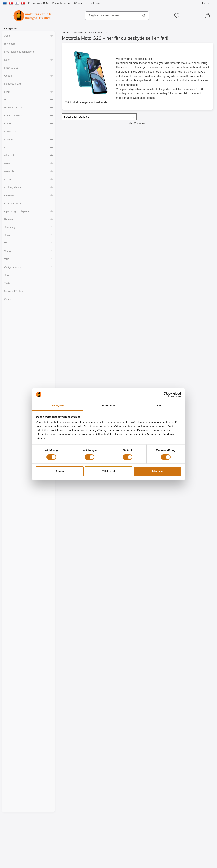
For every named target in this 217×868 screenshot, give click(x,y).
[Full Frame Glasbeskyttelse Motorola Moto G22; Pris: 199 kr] (80, 376)
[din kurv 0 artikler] (209, 16)
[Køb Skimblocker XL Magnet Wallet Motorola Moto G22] (157, 192)
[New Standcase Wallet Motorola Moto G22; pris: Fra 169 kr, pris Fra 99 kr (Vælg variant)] (119, 303)
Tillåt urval (109, 471)
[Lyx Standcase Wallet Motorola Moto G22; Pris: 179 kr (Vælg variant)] (157, 230)
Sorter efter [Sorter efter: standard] (77, 117)
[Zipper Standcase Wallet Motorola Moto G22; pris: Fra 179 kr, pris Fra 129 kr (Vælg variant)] (195, 230)
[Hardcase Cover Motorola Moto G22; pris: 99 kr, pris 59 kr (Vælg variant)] (80, 814)
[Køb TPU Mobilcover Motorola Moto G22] (80, 484)
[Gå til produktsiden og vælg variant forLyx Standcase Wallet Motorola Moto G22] (157, 265)
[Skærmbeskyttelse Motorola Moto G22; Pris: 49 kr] (119, 376)
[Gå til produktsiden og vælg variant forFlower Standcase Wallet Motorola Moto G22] (80, 338)
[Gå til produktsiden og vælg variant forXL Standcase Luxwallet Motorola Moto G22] (80, 265)
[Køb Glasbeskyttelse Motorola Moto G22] (195, 338)
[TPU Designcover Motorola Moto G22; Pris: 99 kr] (119, 595)
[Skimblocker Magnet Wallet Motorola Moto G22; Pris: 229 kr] (119, 157)
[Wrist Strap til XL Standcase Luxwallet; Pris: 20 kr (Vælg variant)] (119, 230)
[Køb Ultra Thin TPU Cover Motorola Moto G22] (195, 411)
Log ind (206, 3)
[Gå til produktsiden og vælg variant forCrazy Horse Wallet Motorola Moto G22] (157, 338)
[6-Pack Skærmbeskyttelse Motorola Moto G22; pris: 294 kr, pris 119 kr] (157, 376)
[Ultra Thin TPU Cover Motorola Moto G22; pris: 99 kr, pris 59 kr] (195, 376)
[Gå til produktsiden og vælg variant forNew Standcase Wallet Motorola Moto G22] (118, 338)
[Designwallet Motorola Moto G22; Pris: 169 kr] (119, 522)
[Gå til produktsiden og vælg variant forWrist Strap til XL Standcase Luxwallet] (118, 265)
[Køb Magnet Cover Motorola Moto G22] (195, 192)
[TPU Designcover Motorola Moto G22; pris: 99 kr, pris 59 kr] (80, 595)
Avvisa (60, 471)
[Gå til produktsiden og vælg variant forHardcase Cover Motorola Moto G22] (80, 849)
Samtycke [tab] (58, 406)
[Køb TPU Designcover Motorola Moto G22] (80, 630)
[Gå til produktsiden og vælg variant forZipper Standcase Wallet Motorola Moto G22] (195, 265)
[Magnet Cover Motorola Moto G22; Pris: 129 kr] (195, 157)
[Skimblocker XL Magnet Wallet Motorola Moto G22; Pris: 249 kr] (157, 157)
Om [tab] (159, 406)
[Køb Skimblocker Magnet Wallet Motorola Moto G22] (118, 192)
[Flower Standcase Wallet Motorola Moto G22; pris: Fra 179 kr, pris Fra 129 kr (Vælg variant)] (80, 303)
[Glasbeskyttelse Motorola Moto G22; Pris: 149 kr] (195, 303)
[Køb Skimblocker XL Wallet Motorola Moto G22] (80, 192)
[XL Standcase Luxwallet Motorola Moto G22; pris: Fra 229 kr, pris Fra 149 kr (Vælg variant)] (80, 230)
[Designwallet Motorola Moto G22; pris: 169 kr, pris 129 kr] (195, 449)
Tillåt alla (157, 471)
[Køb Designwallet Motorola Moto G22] (118, 484)
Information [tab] (108, 406)
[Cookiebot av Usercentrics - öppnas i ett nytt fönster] (166, 394)
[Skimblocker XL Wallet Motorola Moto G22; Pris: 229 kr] (80, 157)
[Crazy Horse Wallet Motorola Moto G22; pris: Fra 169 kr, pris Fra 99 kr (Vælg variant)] (157, 303)
